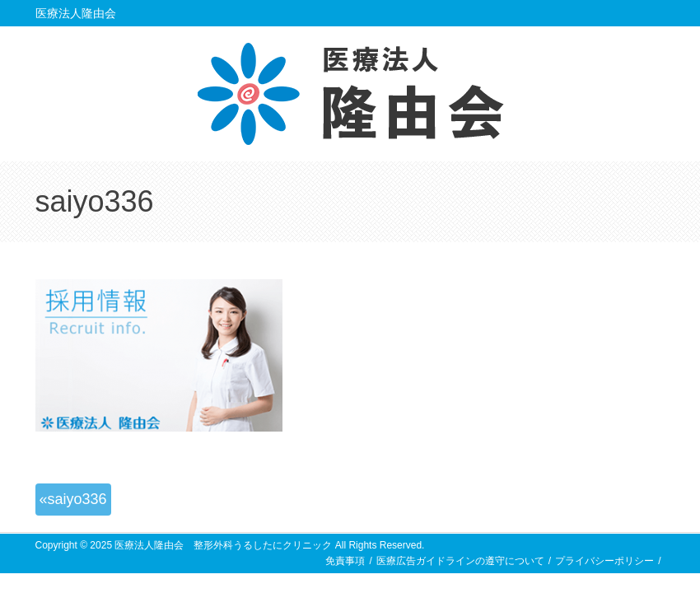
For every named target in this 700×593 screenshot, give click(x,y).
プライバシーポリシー (604, 561)
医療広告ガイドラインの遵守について (460, 561)
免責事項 (345, 561)
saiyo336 (77, 499)
